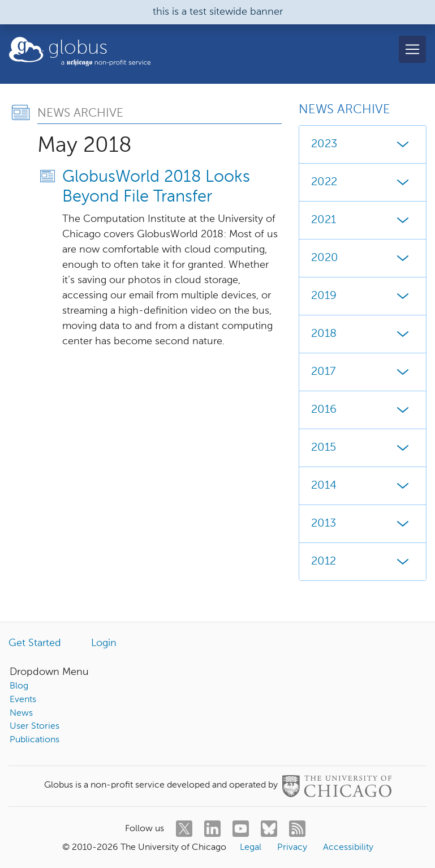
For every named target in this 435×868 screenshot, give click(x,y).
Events (23, 700)
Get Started (35, 643)
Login (104, 643)
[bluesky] (269, 829)
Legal (251, 848)
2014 (363, 486)
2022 (363, 182)
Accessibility (348, 848)
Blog (19, 686)
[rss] (297, 829)
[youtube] (241, 829)
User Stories (35, 726)
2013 (363, 524)
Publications (35, 740)
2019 (363, 296)
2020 (363, 258)
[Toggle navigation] (412, 49)
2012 (363, 562)
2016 (363, 410)
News (21, 713)
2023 (363, 144)
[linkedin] (212, 829)
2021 (363, 220)
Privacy (292, 848)
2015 (363, 448)
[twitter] (184, 829)
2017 (363, 372)
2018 (363, 334)
